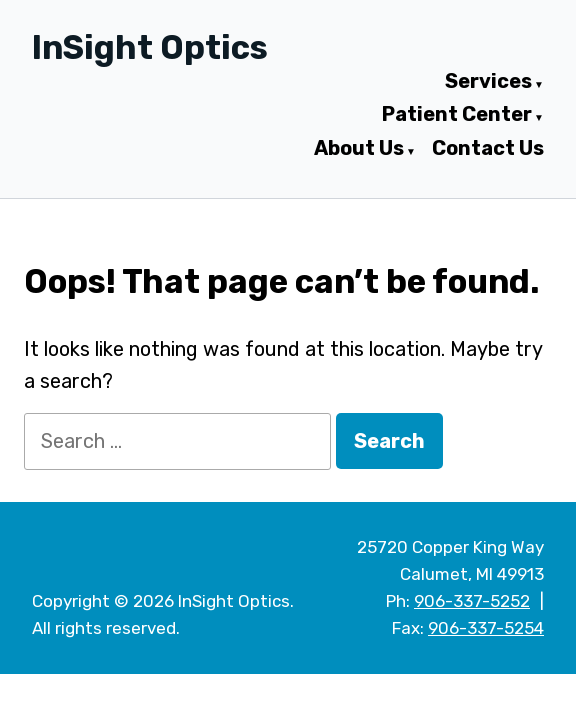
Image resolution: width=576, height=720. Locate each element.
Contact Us (488, 149)
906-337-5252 (472, 601)
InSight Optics (150, 47)
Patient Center (457, 116)
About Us (359, 149)
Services (488, 82)
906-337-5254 (486, 628)
